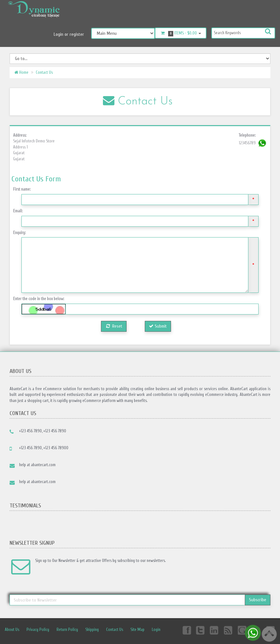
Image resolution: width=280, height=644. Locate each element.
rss (229, 630)
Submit (158, 326)
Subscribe (258, 600)
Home (21, 72)
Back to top (269, 634)
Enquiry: (19, 233)
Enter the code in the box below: (39, 299)
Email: (18, 211)
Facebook (186, 630)
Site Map (137, 629)
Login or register (69, 34)
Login (156, 629)
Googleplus (243, 630)
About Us (12, 629)
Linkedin (214, 630)
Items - (181, 34)
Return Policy (67, 629)
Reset (114, 326)
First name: (22, 189)
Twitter (200, 630)
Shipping (92, 629)
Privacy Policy (38, 629)
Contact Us (44, 72)
